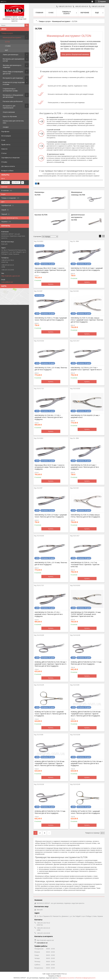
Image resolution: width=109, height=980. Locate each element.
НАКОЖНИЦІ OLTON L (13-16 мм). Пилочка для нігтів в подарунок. (51, 369)
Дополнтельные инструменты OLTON (78, 217)
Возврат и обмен (7, 171)
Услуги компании (9, 112)
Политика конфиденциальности (85, 978)
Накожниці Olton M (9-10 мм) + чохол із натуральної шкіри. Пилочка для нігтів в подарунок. (50, 467)
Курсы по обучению (10, 116)
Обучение (85, 13)
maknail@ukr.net (7, 282)
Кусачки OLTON (41, 215)
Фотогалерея (6, 136)
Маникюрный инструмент (12, 37)
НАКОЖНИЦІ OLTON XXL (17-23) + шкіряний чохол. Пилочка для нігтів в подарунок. (49, 614)
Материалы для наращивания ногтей (14, 60)
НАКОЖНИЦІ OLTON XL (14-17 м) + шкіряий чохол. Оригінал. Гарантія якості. (86, 369)
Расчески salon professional (13, 101)
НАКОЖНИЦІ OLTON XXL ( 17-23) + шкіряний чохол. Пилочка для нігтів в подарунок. (49, 417)
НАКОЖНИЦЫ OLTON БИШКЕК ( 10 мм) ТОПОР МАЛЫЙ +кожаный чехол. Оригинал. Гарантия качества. (86, 614)
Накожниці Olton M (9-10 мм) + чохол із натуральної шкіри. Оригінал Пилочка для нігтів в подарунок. (50, 270)
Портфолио (5, 131)
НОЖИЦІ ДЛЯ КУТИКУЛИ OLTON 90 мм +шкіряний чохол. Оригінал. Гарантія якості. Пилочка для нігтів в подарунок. (86, 714)
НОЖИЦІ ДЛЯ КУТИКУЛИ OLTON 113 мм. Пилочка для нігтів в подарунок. (86, 663)
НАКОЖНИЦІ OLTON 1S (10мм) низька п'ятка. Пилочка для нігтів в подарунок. (86, 516)
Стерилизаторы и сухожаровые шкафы (10, 90)
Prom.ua (64, 974)
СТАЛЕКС (8, 46)
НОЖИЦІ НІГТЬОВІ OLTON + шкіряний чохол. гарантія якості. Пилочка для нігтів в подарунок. (50, 714)
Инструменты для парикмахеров (9, 107)
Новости (4, 149)
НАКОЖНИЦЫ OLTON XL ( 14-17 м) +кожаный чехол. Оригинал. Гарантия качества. (85, 565)
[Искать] (27, 25)
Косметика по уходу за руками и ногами (14, 83)
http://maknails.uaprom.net (11, 276)
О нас (3, 140)
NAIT (7, 50)
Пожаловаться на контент (67, 978)
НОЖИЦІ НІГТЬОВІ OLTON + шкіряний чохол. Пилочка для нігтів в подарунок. (85, 812)
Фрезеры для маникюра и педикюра (12, 66)
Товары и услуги (7, 33)
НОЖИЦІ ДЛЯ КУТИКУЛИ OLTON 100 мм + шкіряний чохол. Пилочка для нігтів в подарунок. (87, 763)
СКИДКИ (6, 127)
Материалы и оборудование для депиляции (13, 96)
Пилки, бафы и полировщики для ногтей (13, 73)
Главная (39, 13)
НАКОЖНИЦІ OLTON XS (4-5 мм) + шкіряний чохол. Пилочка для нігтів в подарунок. (85, 467)
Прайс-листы (6, 145)
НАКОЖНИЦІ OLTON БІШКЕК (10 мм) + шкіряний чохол (85, 416)
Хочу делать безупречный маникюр (75, 54)
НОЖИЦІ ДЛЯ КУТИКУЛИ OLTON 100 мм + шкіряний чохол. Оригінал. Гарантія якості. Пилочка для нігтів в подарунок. (51, 664)
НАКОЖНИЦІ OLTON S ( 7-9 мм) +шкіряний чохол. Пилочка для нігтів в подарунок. (51, 319)
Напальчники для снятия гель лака (13, 122)
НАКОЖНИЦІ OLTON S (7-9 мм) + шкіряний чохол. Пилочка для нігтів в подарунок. (51, 516)
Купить (51, 284)
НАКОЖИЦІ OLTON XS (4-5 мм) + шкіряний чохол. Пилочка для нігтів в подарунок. (87, 269)
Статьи (4, 153)
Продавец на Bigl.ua (54, 976)
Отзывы (4, 162)
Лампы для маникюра (11, 55)
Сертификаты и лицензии (10, 158)
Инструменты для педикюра (13, 78)
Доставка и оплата (8, 166)
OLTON (7, 42)
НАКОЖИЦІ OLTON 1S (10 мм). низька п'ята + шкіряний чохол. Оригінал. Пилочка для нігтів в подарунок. (87, 320)
